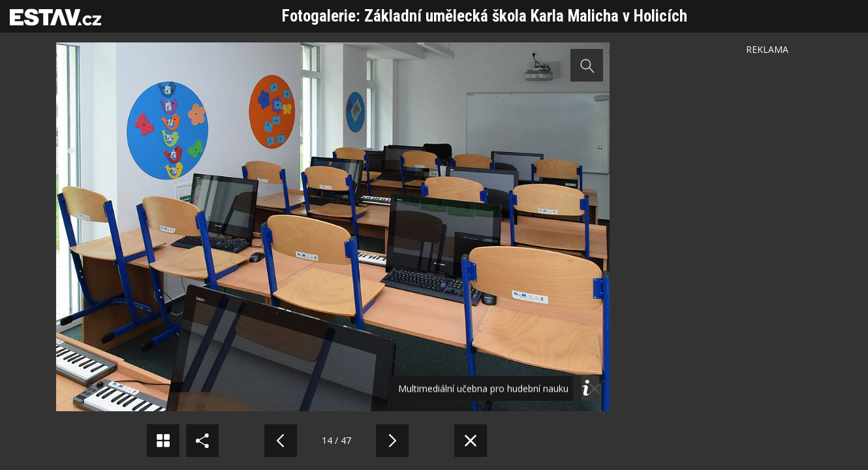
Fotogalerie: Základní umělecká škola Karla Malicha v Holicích (485, 16)
